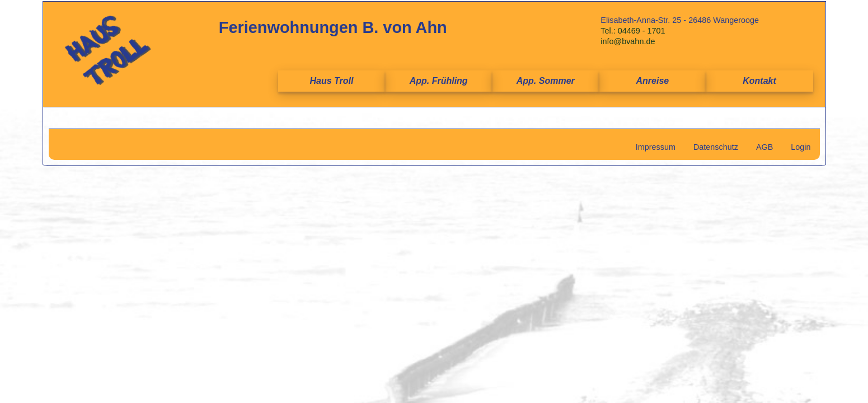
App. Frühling (439, 81)
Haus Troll (332, 81)
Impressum (656, 147)
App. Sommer (546, 81)
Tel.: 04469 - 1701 (633, 31)
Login (801, 147)
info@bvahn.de (628, 41)
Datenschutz (716, 147)
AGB (764, 147)
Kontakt (759, 81)
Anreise (653, 81)
